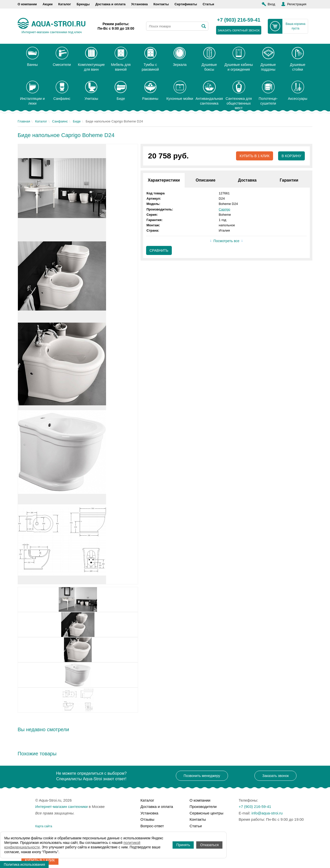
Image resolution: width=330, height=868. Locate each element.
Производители (203, 807)
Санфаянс (60, 121)
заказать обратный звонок (239, 30)
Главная (24, 121)
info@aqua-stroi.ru (267, 813)
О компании (27, 4)
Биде (77, 121)
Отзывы (147, 819)
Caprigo (224, 209)
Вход (271, 4)
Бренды (83, 4)
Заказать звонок (275, 776)
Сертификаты (186, 4)
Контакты (161, 4)
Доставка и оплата (110, 4)
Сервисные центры (207, 813)
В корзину (291, 156)
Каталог (64, 4)
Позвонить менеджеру (202, 776)
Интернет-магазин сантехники (61, 807)
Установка (140, 4)
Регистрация (297, 4)
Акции (48, 4)
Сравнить (159, 250)
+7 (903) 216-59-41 (239, 20)
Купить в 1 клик (254, 156)
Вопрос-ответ (152, 826)
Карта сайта (44, 826)
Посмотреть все (226, 241)
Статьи (208, 4)
